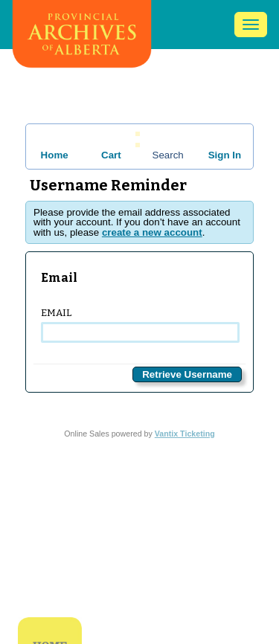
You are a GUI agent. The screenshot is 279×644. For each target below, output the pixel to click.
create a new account (152, 232)
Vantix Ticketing (185, 434)
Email (139, 325)
